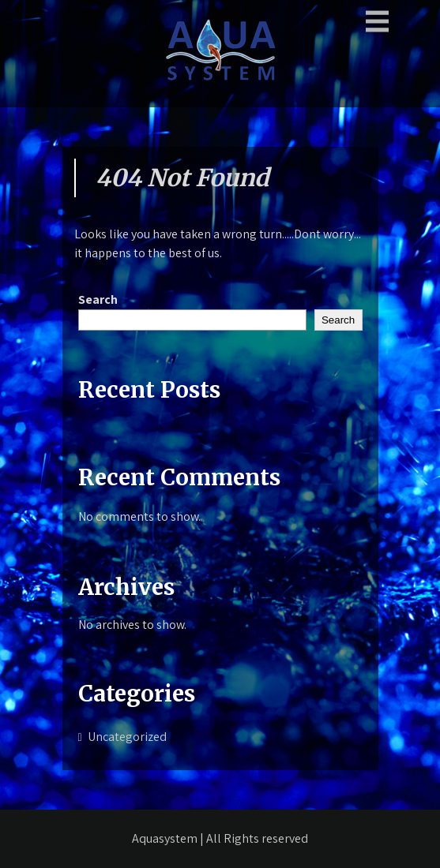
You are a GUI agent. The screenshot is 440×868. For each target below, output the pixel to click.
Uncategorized (127, 737)
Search (98, 299)
